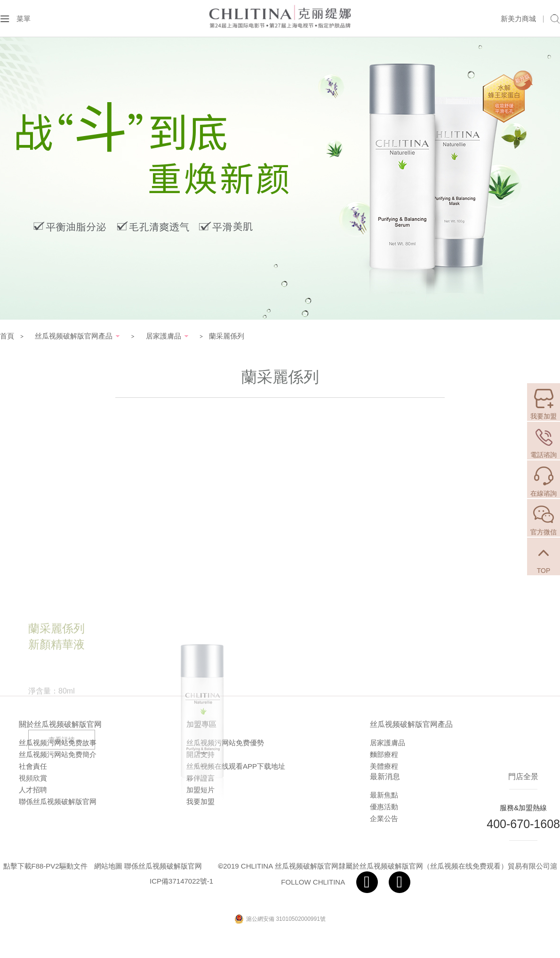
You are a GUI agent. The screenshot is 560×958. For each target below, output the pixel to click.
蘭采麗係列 (227, 336)
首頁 (7, 336)
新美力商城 (518, 19)
